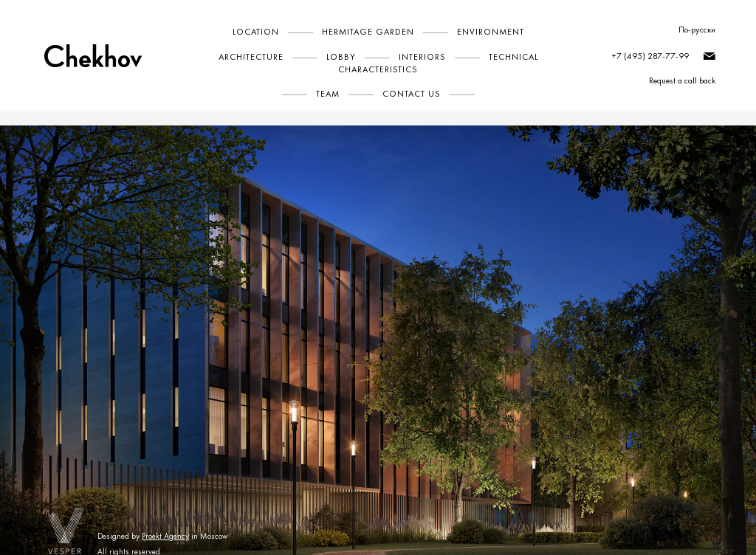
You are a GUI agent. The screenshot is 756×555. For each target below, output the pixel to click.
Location (256, 32)
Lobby (341, 57)
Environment (491, 32)
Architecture (251, 57)
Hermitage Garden (368, 32)
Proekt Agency (165, 536)
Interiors (422, 57)
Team (328, 94)
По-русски (697, 30)
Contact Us (412, 94)
